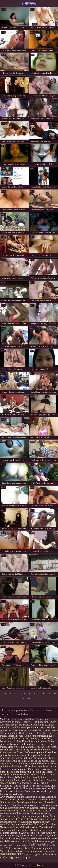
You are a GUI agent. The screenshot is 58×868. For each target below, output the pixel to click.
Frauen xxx (34, 769)
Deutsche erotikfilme (10, 741)
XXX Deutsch (7, 797)
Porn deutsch (33, 777)
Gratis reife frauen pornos (35, 758)
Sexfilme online (48, 824)
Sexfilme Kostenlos (25, 797)
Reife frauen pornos (34, 752)
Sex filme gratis (42, 722)
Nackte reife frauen (19, 783)
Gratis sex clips (19, 761)
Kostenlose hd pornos (11, 722)
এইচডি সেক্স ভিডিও (39, 845)
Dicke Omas (22, 750)
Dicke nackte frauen (48, 730)
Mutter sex (5, 719)
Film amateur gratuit (42, 848)
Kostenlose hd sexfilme (27, 824)
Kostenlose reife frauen (12, 752)
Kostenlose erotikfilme (23, 719)
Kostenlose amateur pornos (13, 769)
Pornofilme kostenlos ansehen (25, 805)
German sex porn (9, 800)
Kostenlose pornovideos (25, 730)
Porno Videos (7, 777)
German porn (25, 800)
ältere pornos (33, 755)
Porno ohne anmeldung (36, 736)
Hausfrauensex (7, 750)
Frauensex (14, 838)
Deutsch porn (26, 733)
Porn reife (28, 722)
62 (29, 698)
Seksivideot (47, 755)
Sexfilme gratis (27, 788)
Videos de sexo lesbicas (12, 851)
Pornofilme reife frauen (32, 838)
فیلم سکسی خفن (44, 854)
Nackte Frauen (21, 786)
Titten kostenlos (27, 811)
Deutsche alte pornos (38, 761)
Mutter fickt (45, 739)
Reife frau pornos (13, 725)
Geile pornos (28, 727)
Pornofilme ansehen (20, 813)
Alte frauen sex (41, 836)
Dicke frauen (39, 780)
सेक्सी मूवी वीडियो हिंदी (10, 854)
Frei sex (39, 727)
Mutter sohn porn (23, 780)
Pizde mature (44, 841)
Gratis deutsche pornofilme (35, 816)
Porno (43, 777)
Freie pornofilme (10, 733)
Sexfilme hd (6, 786)
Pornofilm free (7, 824)
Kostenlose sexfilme (40, 783)
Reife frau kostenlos (10, 727)
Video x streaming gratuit (20, 747)
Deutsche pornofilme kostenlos (38, 725)
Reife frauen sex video (16, 841)
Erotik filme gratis (16, 772)
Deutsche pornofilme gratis (30, 802)
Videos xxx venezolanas (18, 848)
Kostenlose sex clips (10, 816)
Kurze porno (33, 772)
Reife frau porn (21, 830)
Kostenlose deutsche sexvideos (41, 766)
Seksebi (32, 841)
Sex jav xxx (28, 854)
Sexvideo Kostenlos (45, 788)
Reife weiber (26, 836)
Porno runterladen (17, 755)
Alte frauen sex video (11, 758)
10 (49, 694)
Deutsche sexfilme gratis (43, 808)
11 (55, 694)
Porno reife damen (38, 763)
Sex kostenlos (13, 744)
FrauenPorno (6, 780)
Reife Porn (20, 777)
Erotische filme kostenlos (43, 775)
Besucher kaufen (36, 865)
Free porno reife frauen (16, 763)
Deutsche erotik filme (45, 747)
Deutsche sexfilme (29, 739)
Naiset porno (42, 719)
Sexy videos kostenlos (19, 819)
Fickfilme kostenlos (41, 813)
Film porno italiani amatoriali (39, 851)
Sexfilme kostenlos (20, 775)
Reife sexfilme (28, 744)
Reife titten (29, 3)
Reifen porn (18, 766)
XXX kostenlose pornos (33, 833)
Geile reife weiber (29, 827)
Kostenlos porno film (19, 808)
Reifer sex (13, 836)
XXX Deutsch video (43, 800)
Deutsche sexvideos (40, 786)
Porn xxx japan (22, 857)
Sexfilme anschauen (10, 833)
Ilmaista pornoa (16, 736)
